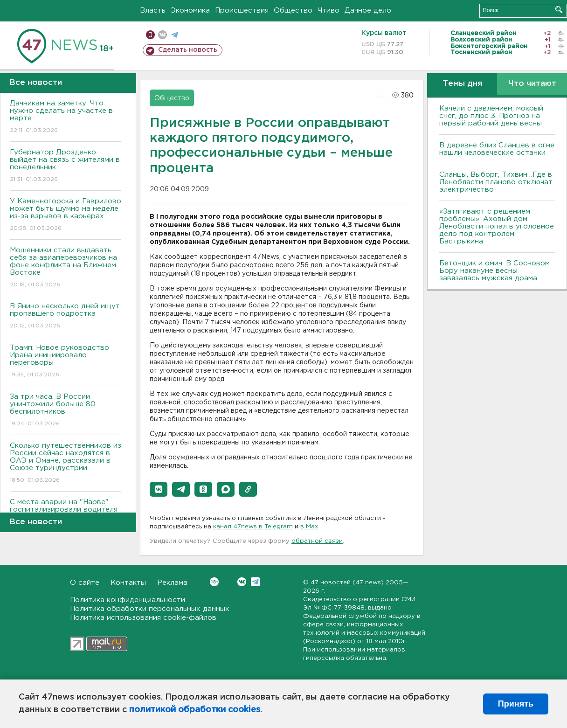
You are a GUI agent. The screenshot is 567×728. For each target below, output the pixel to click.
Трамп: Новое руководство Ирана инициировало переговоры (66, 362)
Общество (293, 10)
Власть (153, 10)
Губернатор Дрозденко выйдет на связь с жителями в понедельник (66, 166)
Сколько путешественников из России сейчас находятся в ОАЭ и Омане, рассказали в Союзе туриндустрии (66, 463)
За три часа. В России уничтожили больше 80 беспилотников (66, 411)
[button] (159, 489)
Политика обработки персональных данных (150, 609)
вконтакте (162, 35)
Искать (559, 10)
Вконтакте (214, 582)
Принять (516, 704)
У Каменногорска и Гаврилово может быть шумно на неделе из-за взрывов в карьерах (66, 215)
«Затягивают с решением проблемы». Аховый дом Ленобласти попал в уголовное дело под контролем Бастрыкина (497, 226)
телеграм (175, 35)
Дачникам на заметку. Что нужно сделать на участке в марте (66, 117)
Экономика (190, 10)
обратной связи (317, 541)
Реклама (172, 583)
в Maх (309, 527)
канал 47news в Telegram (253, 527)
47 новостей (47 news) (347, 583)
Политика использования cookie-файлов (143, 618)
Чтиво (328, 10)
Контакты (128, 583)
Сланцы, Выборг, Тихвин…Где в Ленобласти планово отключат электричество (496, 182)
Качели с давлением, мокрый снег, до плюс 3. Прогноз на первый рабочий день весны (491, 116)
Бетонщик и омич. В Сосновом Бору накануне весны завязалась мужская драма (494, 271)
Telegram (255, 582)
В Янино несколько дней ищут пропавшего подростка (66, 316)
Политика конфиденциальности (128, 600)
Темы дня (462, 84)
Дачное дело (368, 10)
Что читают (532, 84)
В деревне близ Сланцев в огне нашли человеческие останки (497, 149)
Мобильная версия (150, 35)
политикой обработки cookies (195, 710)
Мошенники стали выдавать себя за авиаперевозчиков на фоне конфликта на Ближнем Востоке (66, 268)
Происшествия (242, 10)
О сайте (85, 583)
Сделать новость (188, 50)
